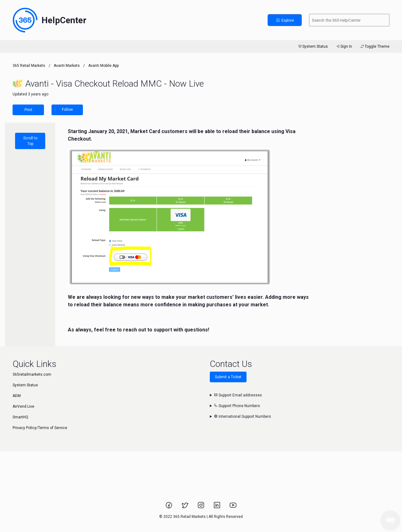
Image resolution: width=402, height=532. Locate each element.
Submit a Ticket (228, 377)
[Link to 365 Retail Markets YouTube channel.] (233, 507)
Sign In (344, 46)
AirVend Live (23, 406)
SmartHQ (20, 417)
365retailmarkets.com (32, 374)
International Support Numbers (242, 416)
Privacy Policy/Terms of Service (40, 428)
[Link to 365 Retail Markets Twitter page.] (185, 507)
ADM (17, 396)
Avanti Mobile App (103, 66)
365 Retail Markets (29, 66)
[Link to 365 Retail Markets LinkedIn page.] (217, 507)
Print (28, 110)
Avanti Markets (67, 66)
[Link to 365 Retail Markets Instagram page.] (201, 507)
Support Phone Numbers (237, 406)
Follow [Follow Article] (67, 110)
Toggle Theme (375, 46)
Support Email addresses (238, 395)
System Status (313, 46)
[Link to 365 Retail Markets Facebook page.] (169, 507)
